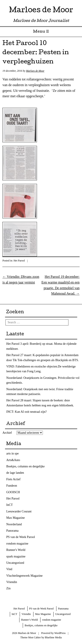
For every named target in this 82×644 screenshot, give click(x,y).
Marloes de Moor (41, 11)
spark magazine (16, 556)
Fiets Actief (13, 479)
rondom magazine (17, 544)
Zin (8, 588)
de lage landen (15, 473)
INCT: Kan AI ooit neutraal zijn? (27, 412)
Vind (9, 569)
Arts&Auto (13, 460)
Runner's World (16, 550)
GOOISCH (13, 492)
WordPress (60, 633)
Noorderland (14, 524)
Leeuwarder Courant (19, 511)
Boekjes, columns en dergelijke (25, 466)
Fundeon (12, 486)
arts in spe (13, 453)
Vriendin (12, 582)
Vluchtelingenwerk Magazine (24, 576)
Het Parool (19, 261)
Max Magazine (16, 518)
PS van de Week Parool (21, 537)
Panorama (12, 531)
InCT (10, 505)
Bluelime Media (53, 637)
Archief (7, 433)
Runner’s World (30, 620)
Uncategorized (15, 563)
